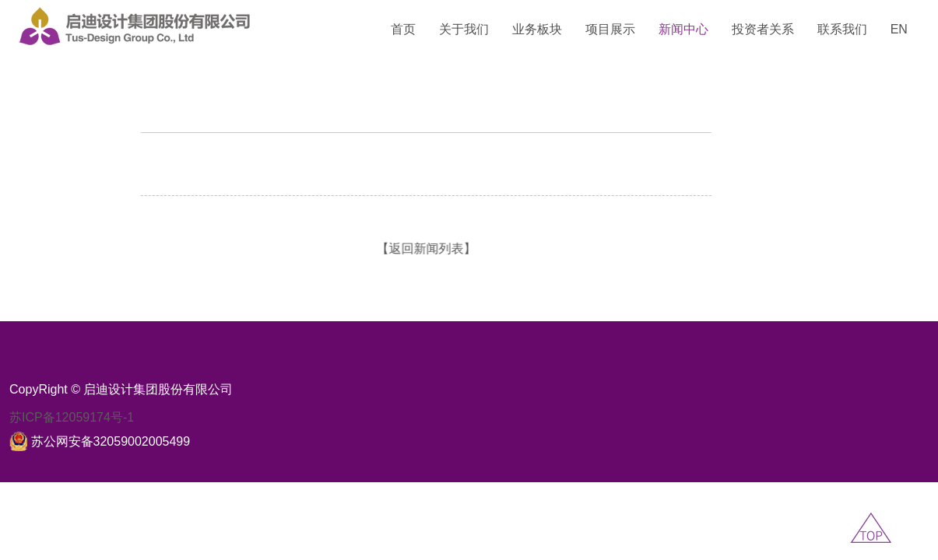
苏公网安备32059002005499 (111, 441)
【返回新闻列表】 (382, 248)
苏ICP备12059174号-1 (72, 417)
